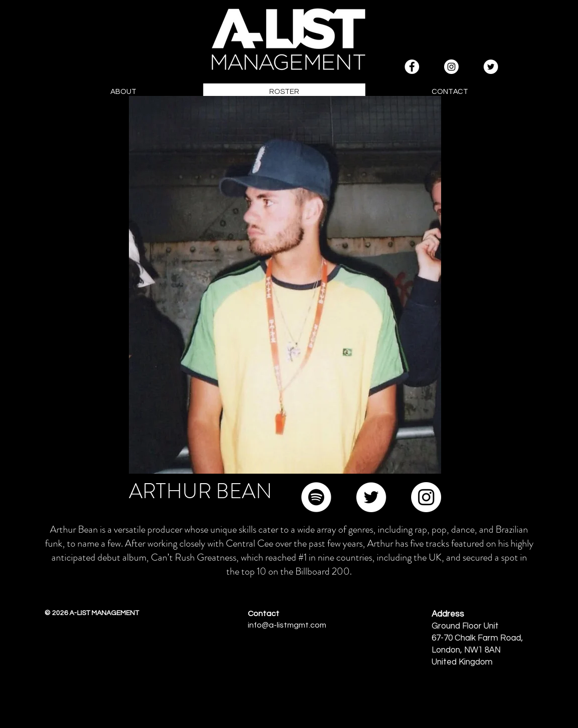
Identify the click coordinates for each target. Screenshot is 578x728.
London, (448, 650)
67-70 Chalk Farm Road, (477, 638)
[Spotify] (316, 497)
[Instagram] (426, 497)
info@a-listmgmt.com (287, 625)
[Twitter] (371, 497)
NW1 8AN (482, 650)
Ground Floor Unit (465, 626)
